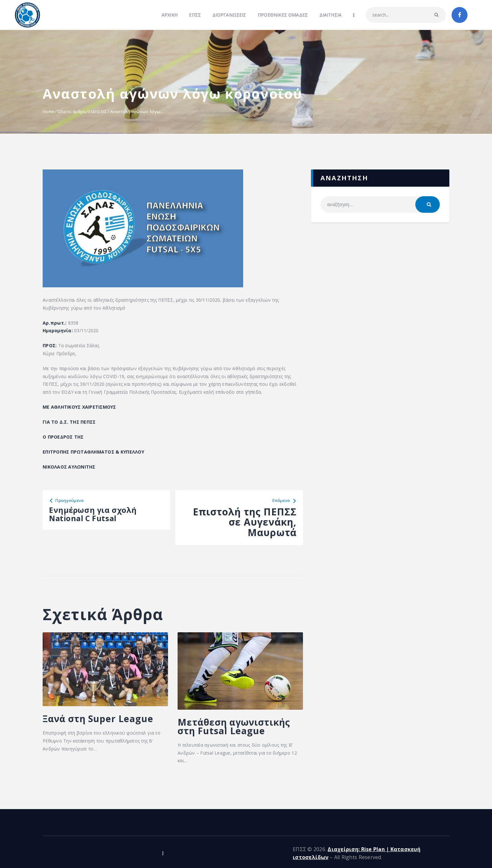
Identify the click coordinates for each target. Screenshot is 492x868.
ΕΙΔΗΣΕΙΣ (98, 111)
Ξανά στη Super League (90, 726)
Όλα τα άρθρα (71, 111)
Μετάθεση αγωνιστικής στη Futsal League (230, 735)
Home (49, 111)
